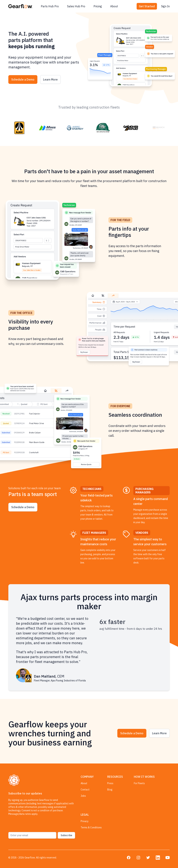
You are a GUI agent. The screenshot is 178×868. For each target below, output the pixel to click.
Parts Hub (50, 6)
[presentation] (35, 825)
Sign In (165, 6)
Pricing (98, 6)
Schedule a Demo (23, 79)
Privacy (85, 821)
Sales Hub (76, 6)
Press (110, 783)
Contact (85, 790)
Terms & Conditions (91, 827)
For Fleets (139, 783)
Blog (110, 790)
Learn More (50, 79)
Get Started (147, 6)
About (114, 6)
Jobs (83, 796)
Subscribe (66, 835)
